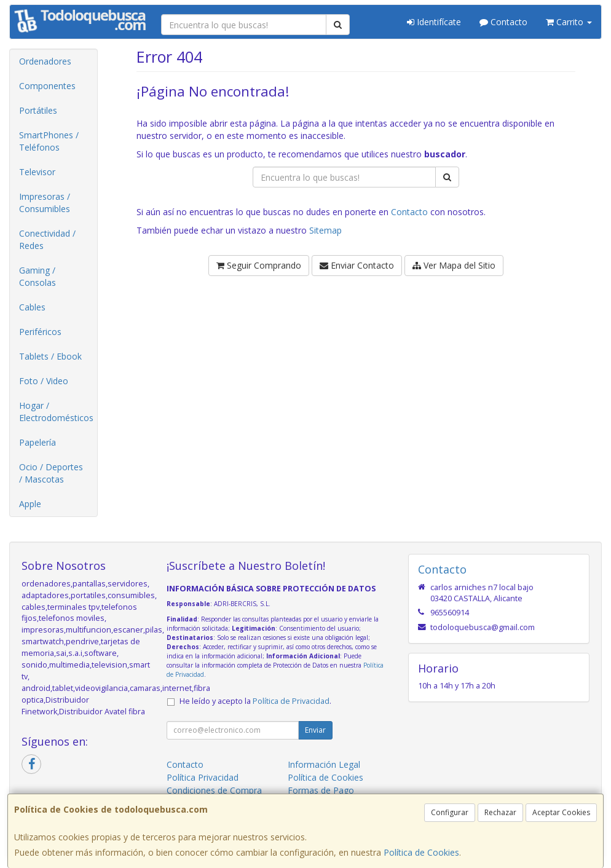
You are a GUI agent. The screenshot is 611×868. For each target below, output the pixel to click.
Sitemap (325, 230)
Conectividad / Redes (47, 239)
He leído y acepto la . (255, 701)
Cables (32, 307)
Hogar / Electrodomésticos (56, 412)
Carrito (569, 22)
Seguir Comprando (259, 265)
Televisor (37, 172)
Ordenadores (45, 61)
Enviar (315, 730)
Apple (30, 504)
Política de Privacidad (291, 701)
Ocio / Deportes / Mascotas (51, 473)
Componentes (47, 86)
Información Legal (324, 764)
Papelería (37, 442)
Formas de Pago (321, 790)
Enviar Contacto (357, 265)
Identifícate (434, 22)
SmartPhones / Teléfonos (49, 141)
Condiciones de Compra (214, 790)
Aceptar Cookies (561, 812)
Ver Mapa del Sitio (454, 265)
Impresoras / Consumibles (45, 203)
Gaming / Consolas (37, 276)
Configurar (450, 812)
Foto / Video (44, 381)
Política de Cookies (421, 852)
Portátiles (38, 110)
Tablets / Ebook (50, 356)
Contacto (503, 22)
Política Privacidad (203, 777)
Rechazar (500, 812)
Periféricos (40, 332)
